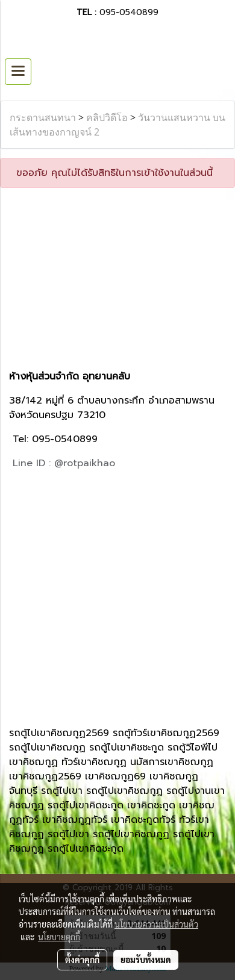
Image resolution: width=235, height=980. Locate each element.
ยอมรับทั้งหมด (146, 960)
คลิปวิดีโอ (107, 117)
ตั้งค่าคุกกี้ (82, 960)
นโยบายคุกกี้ (59, 937)
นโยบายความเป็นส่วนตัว (156, 924)
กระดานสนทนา (43, 117)
